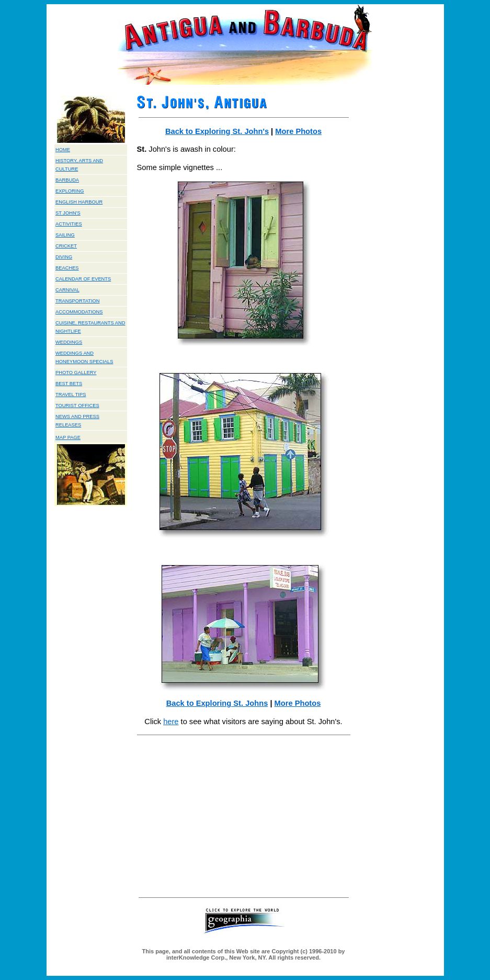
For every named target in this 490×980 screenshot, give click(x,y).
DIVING (64, 257)
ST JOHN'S (68, 213)
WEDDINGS (69, 342)
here (171, 722)
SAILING (65, 235)
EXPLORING (70, 191)
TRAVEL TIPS (71, 395)
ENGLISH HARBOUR (79, 202)
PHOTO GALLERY (76, 373)
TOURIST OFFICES (77, 405)
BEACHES (67, 268)
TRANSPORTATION (77, 301)
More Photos (298, 131)
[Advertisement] (244, 816)
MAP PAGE (68, 437)
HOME (63, 150)
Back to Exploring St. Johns (217, 703)
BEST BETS (69, 384)
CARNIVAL (67, 290)
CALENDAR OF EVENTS (83, 279)
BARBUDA (67, 180)
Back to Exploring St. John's (217, 131)
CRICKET (66, 246)
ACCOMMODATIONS (79, 312)
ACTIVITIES (69, 224)
